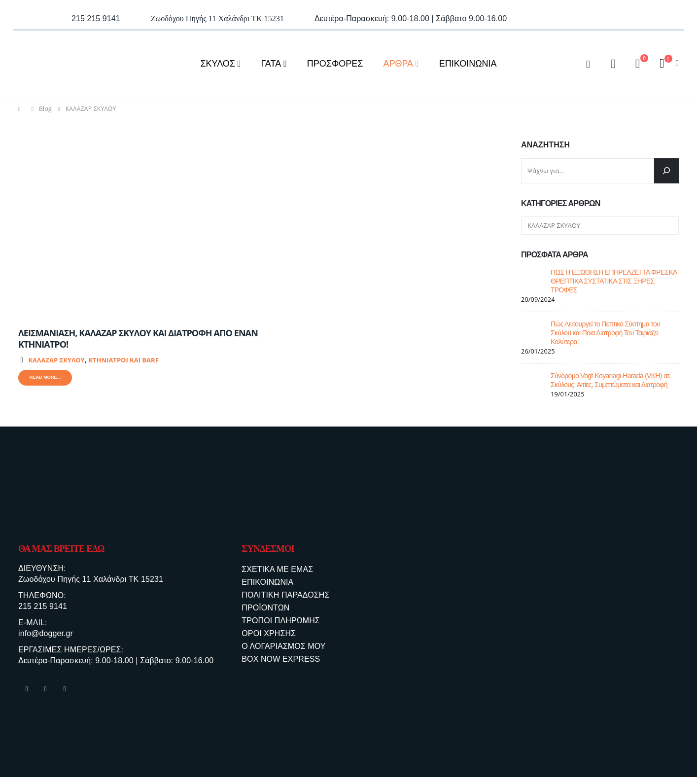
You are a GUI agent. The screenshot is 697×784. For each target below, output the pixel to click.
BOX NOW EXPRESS (281, 659)
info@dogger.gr (46, 638)
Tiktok (65, 696)
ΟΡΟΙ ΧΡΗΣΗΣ (269, 633)
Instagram (46, 696)
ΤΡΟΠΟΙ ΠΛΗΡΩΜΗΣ (280, 621)
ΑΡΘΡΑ (398, 64)
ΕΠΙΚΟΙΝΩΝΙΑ (468, 64)
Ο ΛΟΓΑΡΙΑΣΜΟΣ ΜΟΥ (283, 646)
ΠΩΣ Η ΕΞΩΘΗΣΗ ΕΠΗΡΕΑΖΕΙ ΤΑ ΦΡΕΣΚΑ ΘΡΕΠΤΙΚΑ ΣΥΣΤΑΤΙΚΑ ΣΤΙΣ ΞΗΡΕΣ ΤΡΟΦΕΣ (614, 281)
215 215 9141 (43, 609)
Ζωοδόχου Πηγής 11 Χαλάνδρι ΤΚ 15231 (91, 581)
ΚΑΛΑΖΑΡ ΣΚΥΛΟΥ (56, 360)
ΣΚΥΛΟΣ (218, 64)
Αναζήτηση (545, 145)
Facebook (27, 696)
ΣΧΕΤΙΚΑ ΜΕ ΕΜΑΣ (277, 569)
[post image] (139, 229)
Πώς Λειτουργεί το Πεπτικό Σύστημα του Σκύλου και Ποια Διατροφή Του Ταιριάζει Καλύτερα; (605, 333)
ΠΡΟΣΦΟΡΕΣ (335, 64)
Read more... (48, 378)
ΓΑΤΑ (271, 64)
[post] (533, 280)
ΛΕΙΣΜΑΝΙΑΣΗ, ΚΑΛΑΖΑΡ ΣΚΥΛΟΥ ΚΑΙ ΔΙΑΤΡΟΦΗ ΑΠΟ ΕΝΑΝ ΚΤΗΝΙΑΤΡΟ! (138, 339)
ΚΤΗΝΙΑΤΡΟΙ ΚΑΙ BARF (123, 360)
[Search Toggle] (588, 64)
